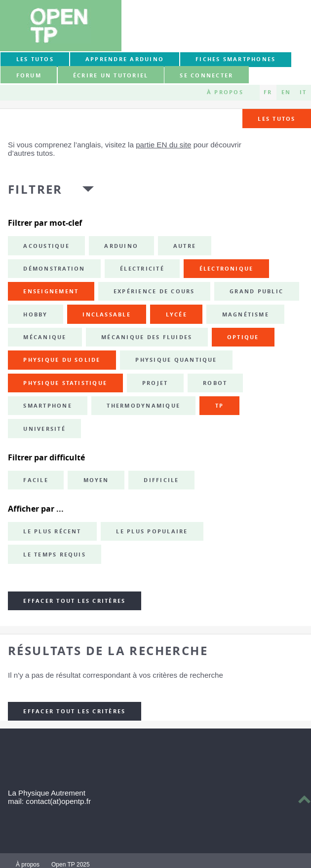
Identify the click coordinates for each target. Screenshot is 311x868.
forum (29, 75)
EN (286, 92)
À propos (225, 92)
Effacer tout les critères (74, 601)
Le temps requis (55, 555)
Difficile (161, 480)
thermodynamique (143, 406)
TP (219, 406)
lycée (176, 314)
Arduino (121, 246)
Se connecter (206, 75)
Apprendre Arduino (125, 59)
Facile (36, 480)
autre (185, 246)
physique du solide (62, 360)
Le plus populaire (152, 531)
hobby (35, 314)
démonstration (54, 269)
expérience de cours (154, 291)
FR (268, 92)
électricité (142, 269)
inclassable (107, 314)
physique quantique (176, 360)
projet (155, 383)
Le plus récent (52, 531)
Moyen (96, 480)
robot (215, 383)
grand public (256, 291)
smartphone (47, 406)
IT (303, 92)
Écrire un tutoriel (111, 75)
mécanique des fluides (147, 337)
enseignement (51, 291)
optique (243, 337)
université (44, 429)
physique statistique (65, 383)
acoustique (46, 246)
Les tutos (35, 59)
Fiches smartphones (235, 59)
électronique (227, 269)
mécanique (45, 337)
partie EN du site (163, 145)
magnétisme (246, 314)
